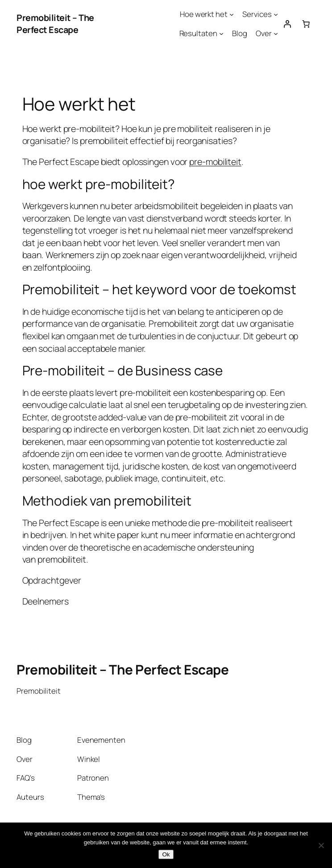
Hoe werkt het (204, 14)
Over (264, 33)
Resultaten (198, 33)
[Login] (287, 24)
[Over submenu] (276, 33)
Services (257, 14)
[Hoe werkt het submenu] (232, 14)
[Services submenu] (276, 14)
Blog (240, 33)
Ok (166, 854)
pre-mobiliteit (215, 162)
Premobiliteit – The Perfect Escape (55, 24)
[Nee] (321, 845)
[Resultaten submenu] (221, 33)
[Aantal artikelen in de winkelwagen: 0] (306, 24)
